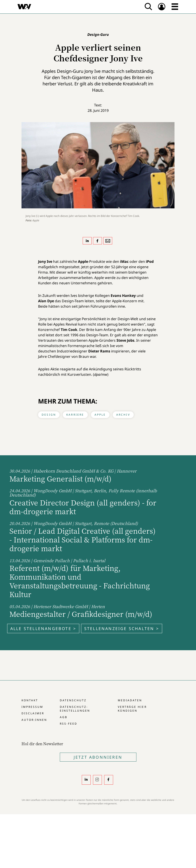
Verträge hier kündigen (132, 709)
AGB (64, 717)
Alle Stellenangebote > (43, 628)
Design (49, 415)
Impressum (32, 707)
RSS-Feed (69, 724)
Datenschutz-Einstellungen (75, 709)
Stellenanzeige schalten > (122, 628)
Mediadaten (130, 700)
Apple (100, 415)
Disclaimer (33, 713)
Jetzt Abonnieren (98, 757)
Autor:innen (34, 720)
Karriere (75, 415)
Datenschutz (73, 700)
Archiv (123, 415)
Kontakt (30, 700)
